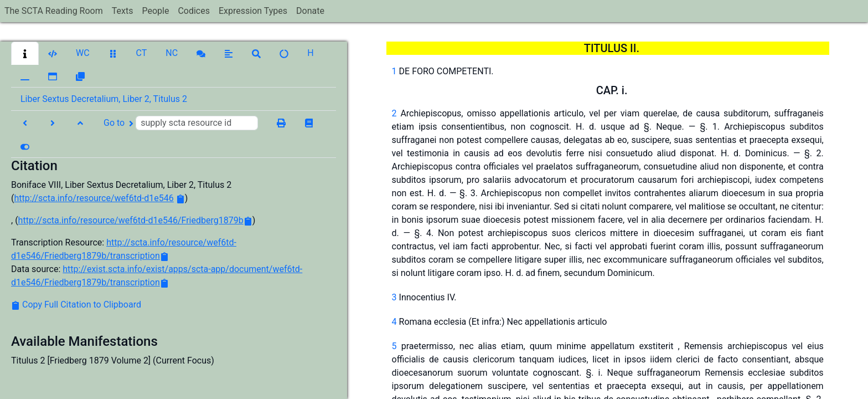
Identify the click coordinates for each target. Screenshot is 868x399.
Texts (123, 11)
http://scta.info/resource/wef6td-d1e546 (94, 198)
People (155, 11)
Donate (310, 11)
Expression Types (253, 11)
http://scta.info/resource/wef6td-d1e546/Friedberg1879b (131, 220)
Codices (194, 11)
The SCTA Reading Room (54, 11)
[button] (25, 53)
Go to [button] (181, 123)
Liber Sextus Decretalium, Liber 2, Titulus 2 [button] (104, 99)
